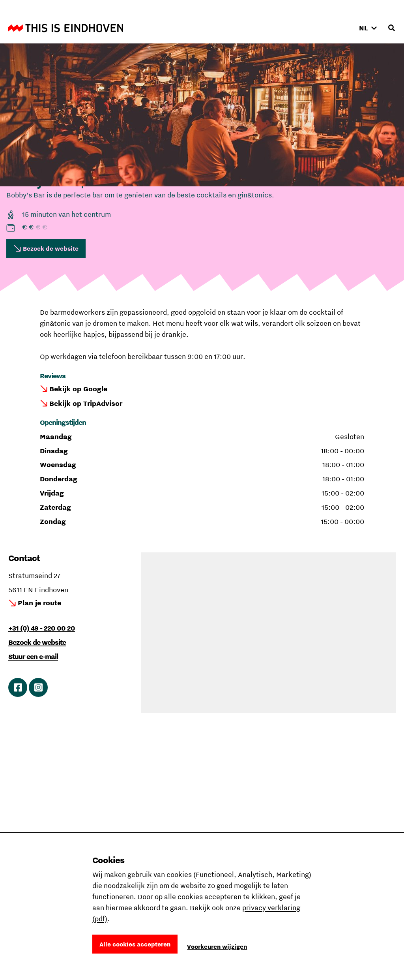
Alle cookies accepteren (135, 944)
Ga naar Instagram (38, 687)
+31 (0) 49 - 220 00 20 (42, 628)
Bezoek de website (51, 248)
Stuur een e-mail (33, 656)
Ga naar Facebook (18, 687)
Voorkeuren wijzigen (217, 946)
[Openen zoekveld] (391, 28)
